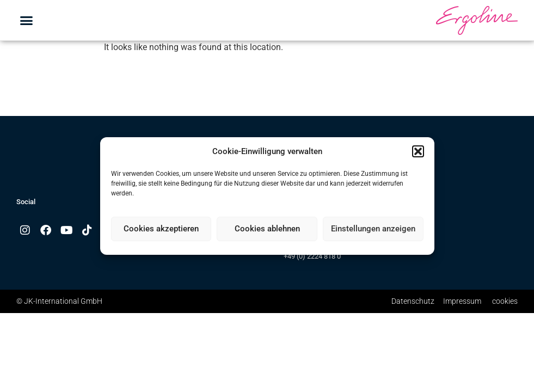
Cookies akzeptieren (161, 229)
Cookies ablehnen (267, 229)
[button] (418, 151)
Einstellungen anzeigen (373, 229)
